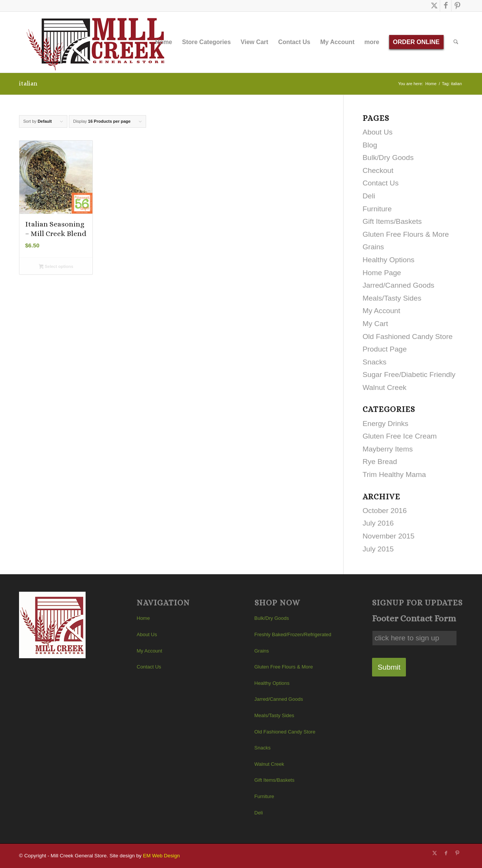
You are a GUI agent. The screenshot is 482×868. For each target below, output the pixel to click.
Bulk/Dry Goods (388, 158)
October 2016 (385, 511)
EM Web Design (161, 856)
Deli (369, 196)
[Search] (456, 42)
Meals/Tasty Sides (392, 298)
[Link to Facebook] (446, 6)
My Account (381, 311)
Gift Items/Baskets (392, 221)
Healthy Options (389, 260)
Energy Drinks (386, 424)
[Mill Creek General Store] (98, 42)
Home (143, 618)
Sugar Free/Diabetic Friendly (409, 375)
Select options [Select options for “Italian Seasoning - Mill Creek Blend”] (56, 267)
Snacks (375, 362)
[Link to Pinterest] (457, 6)
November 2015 (389, 536)
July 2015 (378, 549)
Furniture (377, 209)
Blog (370, 145)
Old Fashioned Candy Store (408, 337)
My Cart (375, 324)
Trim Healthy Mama (394, 474)
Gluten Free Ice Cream (400, 436)
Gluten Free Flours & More (406, 234)
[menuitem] (164, 42)
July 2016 (378, 523)
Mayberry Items (388, 449)
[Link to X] (434, 6)
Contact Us (381, 183)
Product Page (385, 349)
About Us (378, 132)
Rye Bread (380, 462)
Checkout (378, 170)
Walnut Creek (385, 387)
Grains (373, 247)
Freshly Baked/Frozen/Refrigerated (293, 634)
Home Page (382, 273)
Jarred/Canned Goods (398, 285)
